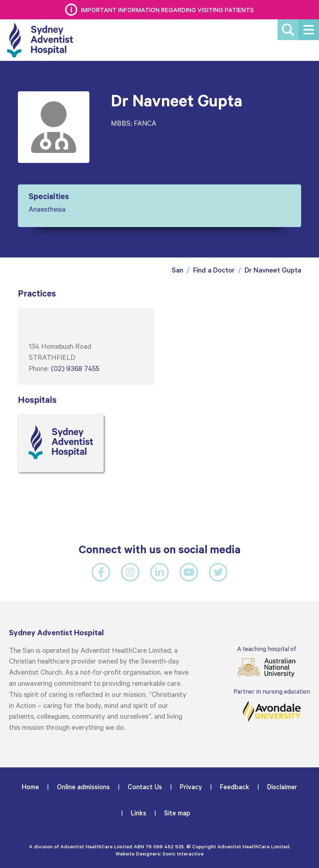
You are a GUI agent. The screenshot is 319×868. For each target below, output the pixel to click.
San (177, 270)
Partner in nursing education (272, 705)
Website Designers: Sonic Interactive (159, 853)
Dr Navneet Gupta (273, 270)
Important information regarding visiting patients (167, 10)
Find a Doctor (214, 270)
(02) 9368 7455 (75, 368)
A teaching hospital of (266, 661)
